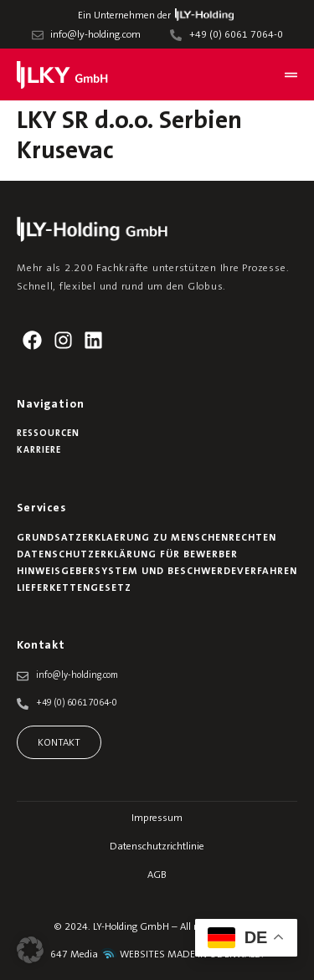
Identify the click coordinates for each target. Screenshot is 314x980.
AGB (157, 875)
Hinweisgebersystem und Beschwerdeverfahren (157, 572)
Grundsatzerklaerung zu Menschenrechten (147, 538)
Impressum (157, 818)
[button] (30, 950)
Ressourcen (48, 434)
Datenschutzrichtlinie (157, 847)
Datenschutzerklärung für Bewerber (127, 555)
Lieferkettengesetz (74, 588)
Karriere (39, 451)
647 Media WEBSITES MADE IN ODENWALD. (157, 955)
